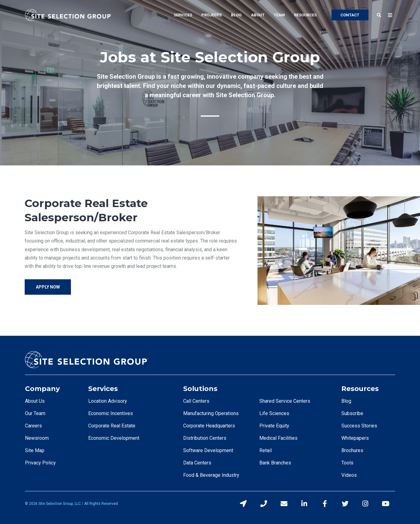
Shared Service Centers (285, 401)
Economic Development (114, 438)
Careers (33, 426)
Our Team (35, 413)
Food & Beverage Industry (211, 475)
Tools (347, 463)
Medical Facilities (278, 438)
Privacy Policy (40, 463)
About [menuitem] (258, 15)
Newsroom (37, 438)
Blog (346, 401)
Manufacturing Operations (211, 413)
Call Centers (196, 401)
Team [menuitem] (279, 15)
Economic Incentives (111, 413)
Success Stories (359, 426)
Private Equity (274, 426)
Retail (266, 450)
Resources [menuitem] (305, 15)
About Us (35, 401)
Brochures (352, 450)
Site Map (35, 450)
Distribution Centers (205, 438)
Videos (349, 475)
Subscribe (352, 413)
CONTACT (350, 15)
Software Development (208, 450)
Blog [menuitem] (236, 15)
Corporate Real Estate (112, 426)
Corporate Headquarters (209, 426)
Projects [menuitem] (212, 15)
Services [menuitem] (183, 15)
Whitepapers (355, 438)
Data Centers (197, 463)
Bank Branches (275, 463)
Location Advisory (108, 401)
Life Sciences (274, 413)
